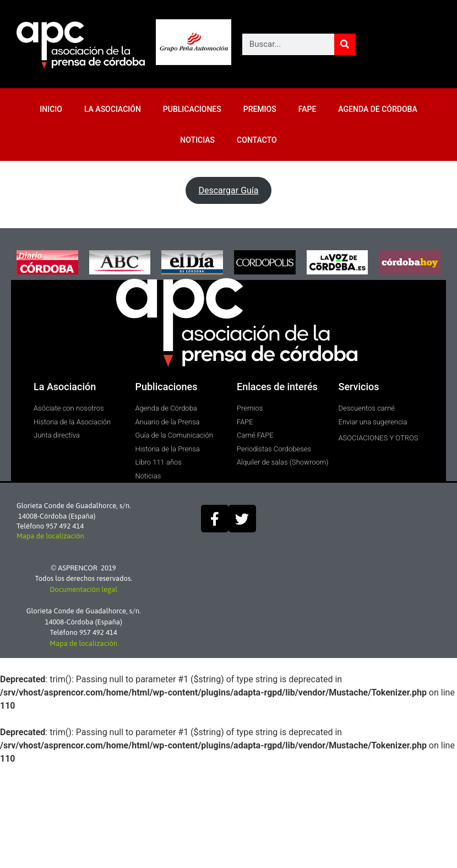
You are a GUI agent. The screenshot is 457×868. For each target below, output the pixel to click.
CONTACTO (257, 140)
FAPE (308, 109)
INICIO (51, 109)
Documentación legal (83, 589)
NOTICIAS (197, 140)
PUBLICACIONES (192, 109)
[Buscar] (345, 44)
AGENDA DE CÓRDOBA (377, 109)
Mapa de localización (50, 536)
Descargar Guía (228, 190)
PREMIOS (260, 109)
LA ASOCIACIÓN (113, 109)
